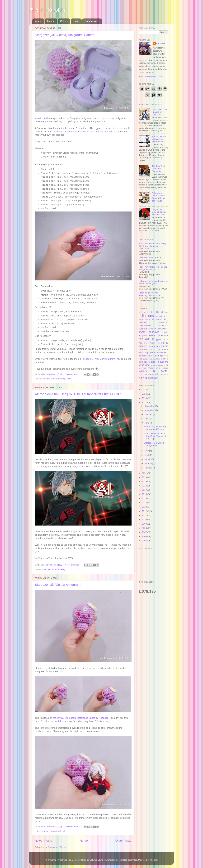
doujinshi (143, 335)
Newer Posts (43, 841)
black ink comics (154, 319)
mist (153, 349)
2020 (145, 477)
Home (84, 841)
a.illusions (146, 316)
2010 (145, 519)
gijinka (158, 340)
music (141, 352)
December (150, 406)
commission (163, 325)
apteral (162, 316)
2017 (145, 490)
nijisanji (62, 379)
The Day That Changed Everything (158, 169)
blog (166, 319)
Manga (51, 21)
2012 (145, 511)
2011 (145, 515)
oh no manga (155, 355)
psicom (165, 359)
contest (143, 328)
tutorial (165, 368)
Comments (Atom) (57, 847)
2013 (145, 507)
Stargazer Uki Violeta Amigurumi (58, 585)
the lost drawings (156, 365)
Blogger (154, 860)
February (149, 463)
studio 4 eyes (158, 362)
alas (157, 316)
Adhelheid (63, 721)
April (147, 455)
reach (141, 362)
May (147, 451)
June (147, 423)
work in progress (148, 378)
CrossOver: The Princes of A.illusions (159, 112)
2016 (145, 494)
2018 (145, 486)
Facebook (87, 359)
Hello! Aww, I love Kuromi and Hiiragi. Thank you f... (153, 268)
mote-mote (163, 349)
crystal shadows (149, 332)
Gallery (64, 21)
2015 (145, 498)
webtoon (164, 375)
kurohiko (161, 43)
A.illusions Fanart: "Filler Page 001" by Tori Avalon (158, 197)
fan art (54, 379)
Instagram (110, 359)
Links (76, 21)
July (147, 419)
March (148, 459)
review (147, 362)
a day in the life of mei (153, 312)
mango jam (154, 346)
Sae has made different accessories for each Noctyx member (80, 132)
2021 (145, 473)
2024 (145, 394)
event (152, 335)
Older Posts (123, 841)
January (149, 468)
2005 (145, 541)
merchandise (144, 349)
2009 (145, 524)
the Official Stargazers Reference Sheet (74, 718)
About (38, 21)
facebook (163, 335)
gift (153, 339)
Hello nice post (146, 258)
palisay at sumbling (152, 359)
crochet (46, 379)
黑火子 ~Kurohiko (48, 10)
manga (143, 346)
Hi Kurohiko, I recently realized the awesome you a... (153, 282)
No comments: (72, 374)
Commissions (92, 21)
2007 (145, 532)
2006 (145, 536)
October (149, 414)
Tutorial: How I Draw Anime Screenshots (159, 139)
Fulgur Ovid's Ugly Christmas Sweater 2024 (159, 212)
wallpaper (143, 375)
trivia (158, 368)
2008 (145, 528)
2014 (145, 503)
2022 (145, 402)
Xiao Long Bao (43, 118)
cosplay (46, 569)
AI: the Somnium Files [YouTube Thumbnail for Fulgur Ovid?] (78, 394)
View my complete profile (151, 76)
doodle (165, 332)
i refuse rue (154, 343)
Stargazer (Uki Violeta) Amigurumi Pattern (65, 35)
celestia (142, 322)
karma (165, 343)
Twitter (97, 359)
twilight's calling (148, 371)
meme (165, 346)
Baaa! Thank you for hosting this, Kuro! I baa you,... (152, 245)
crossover (163, 328)
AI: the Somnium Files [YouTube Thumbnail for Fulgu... (155, 436)
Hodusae (104, 718)
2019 (145, 481)
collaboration (145, 325)
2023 (145, 398)
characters (164, 322)
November (150, 410)
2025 (145, 390)
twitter (69, 379)
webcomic (153, 374)
